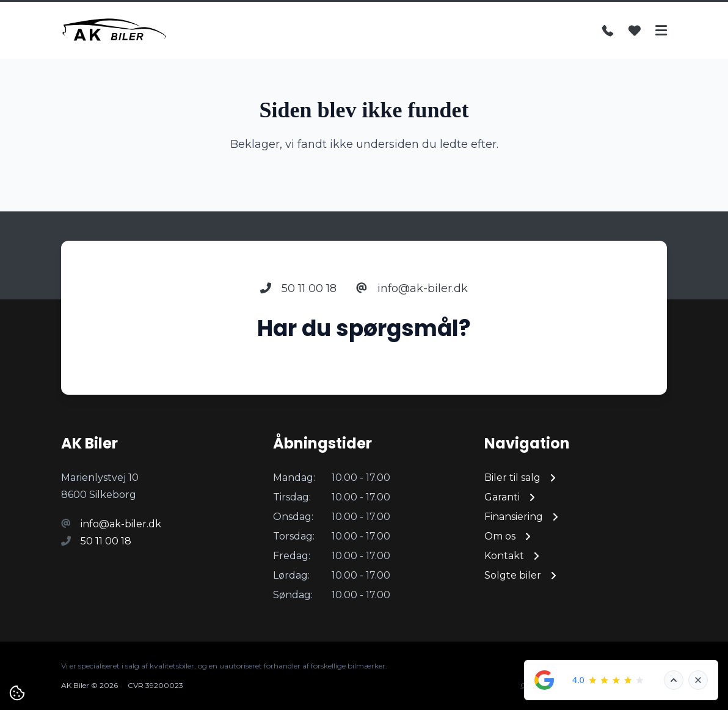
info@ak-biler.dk (412, 288)
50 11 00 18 (298, 288)
